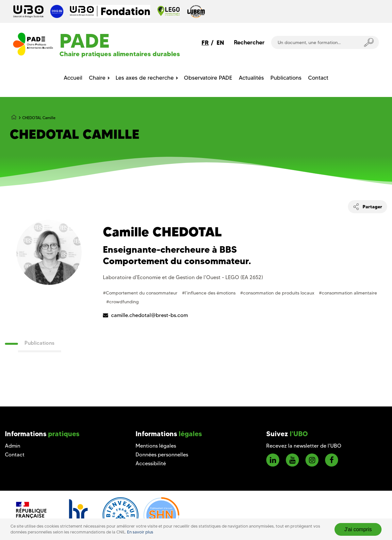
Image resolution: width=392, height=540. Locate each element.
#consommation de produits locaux (278, 293)
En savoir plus (140, 532)
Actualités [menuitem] (251, 78)
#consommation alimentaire (348, 293)
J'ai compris (358, 529)
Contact (15, 455)
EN (220, 43)
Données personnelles (162, 455)
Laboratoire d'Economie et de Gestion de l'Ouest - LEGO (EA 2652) (183, 277)
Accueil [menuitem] (73, 78)
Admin (13, 446)
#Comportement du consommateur (141, 293)
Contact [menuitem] (318, 78)
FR (205, 43)
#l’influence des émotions (209, 293)
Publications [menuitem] (286, 78)
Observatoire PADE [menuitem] (208, 78)
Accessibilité (151, 463)
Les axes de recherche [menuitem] (145, 78)
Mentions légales (156, 446)
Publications (40, 343)
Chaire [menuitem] (97, 78)
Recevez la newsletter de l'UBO (304, 446)
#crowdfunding (122, 302)
